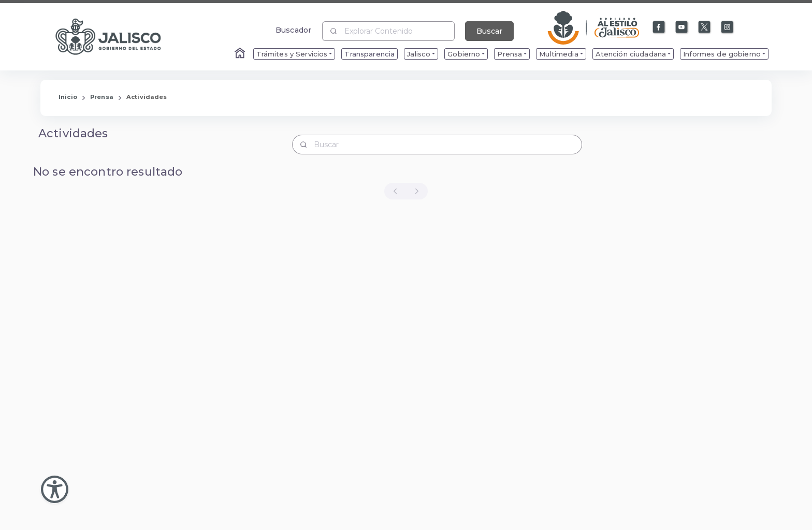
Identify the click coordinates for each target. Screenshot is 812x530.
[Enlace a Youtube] (682, 27)
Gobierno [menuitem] (464, 54)
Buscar (489, 31)
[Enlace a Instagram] (728, 27)
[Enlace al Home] (241, 54)
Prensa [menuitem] (510, 54)
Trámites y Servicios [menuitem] (292, 54)
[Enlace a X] (705, 27)
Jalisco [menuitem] (419, 54)
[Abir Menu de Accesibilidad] (55, 489)
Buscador (293, 30)
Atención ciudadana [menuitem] (631, 54)
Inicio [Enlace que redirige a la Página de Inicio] (68, 97)
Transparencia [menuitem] (369, 54)
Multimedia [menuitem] (559, 54)
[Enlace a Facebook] (659, 27)
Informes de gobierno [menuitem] (722, 54)
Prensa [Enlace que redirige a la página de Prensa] (102, 97)
